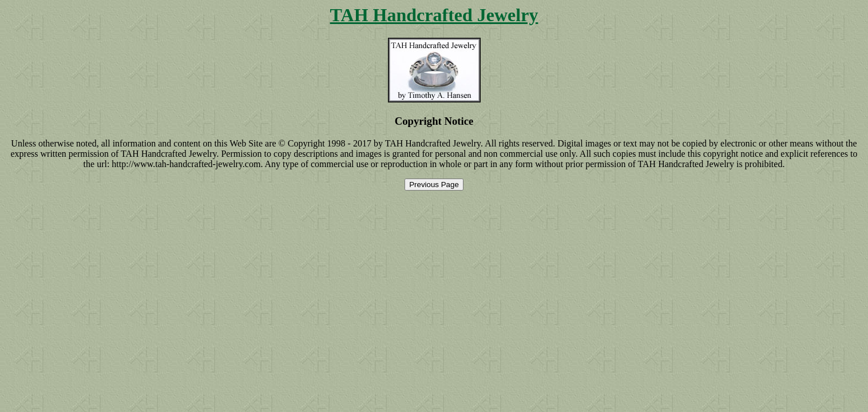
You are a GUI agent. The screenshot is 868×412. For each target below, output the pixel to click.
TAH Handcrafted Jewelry (434, 15)
